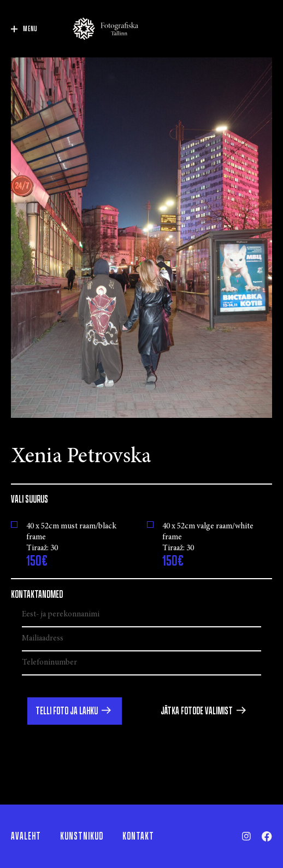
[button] (75, 711)
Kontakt (138, 836)
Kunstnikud (82, 836)
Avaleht (26, 836)
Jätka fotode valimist (197, 711)
